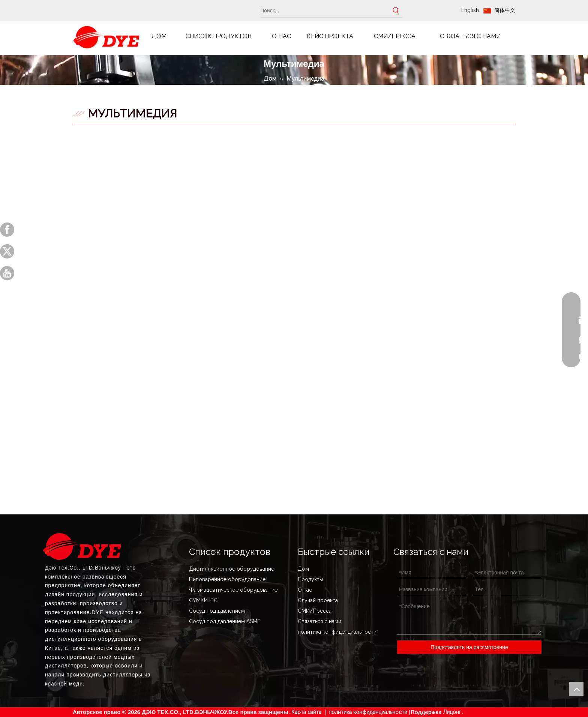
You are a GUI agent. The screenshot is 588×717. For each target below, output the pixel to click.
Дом (303, 569)
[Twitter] (7, 251)
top (576, 689)
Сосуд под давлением (217, 611)
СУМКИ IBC (203, 600)
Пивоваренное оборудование (227, 579)
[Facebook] (7, 230)
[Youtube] (7, 273)
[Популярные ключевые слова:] (396, 11)
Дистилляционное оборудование (232, 569)
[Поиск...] (325, 11)
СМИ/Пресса (315, 611)
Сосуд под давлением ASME (225, 621)
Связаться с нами (319, 621)
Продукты (310, 579)
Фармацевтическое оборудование (233, 590)
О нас (305, 590)
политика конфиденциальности (337, 632)
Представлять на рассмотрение (469, 647)
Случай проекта (318, 600)
